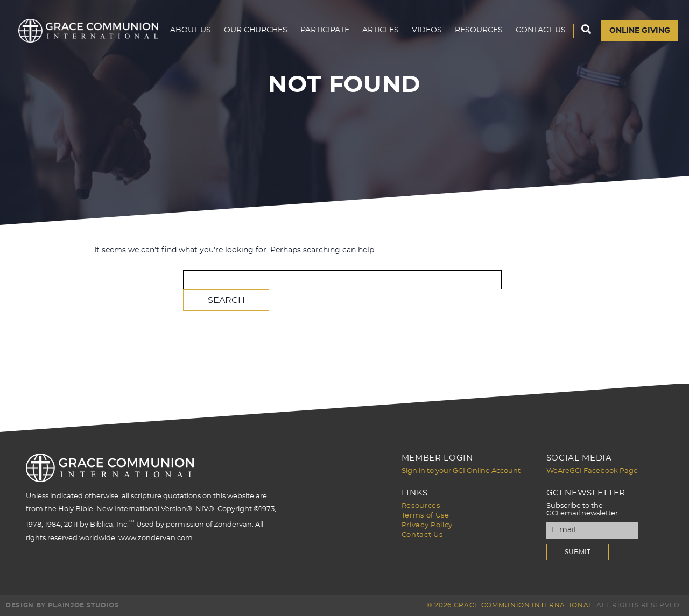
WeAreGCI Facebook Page (592, 471)
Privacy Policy (427, 525)
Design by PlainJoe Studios (62, 605)
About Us (191, 30)
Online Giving (640, 31)
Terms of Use (426, 516)
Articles (381, 30)
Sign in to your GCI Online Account (461, 471)
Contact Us (541, 30)
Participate (325, 30)
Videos (427, 30)
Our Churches (256, 30)
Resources (479, 30)
